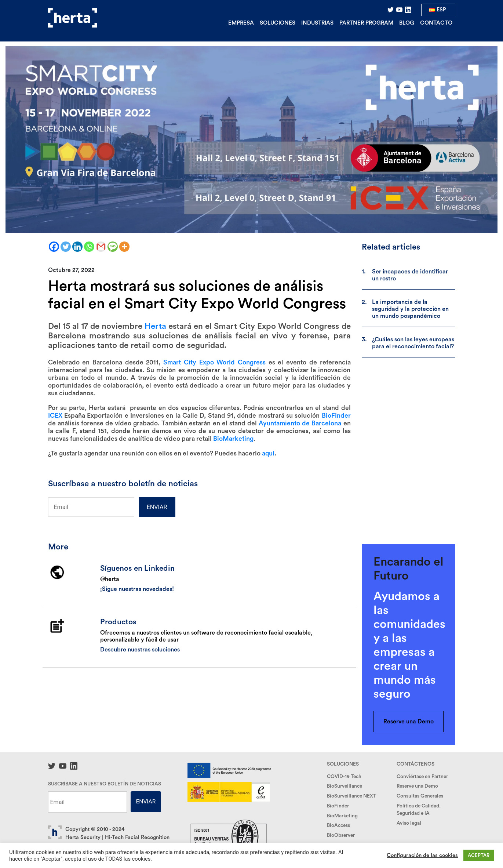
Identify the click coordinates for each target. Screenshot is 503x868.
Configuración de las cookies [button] (422, 855)
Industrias (317, 23)
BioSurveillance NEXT (351, 796)
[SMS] (113, 247)
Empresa (241, 23)
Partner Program (366, 23)
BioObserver (341, 835)
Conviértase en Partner (422, 777)
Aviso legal (409, 823)
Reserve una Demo (409, 722)
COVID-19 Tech (344, 777)
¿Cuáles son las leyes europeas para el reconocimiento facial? (413, 343)
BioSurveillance (345, 786)
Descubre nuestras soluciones (140, 650)
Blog (407, 23)
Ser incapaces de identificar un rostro (410, 275)
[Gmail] (101, 247)
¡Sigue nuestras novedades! (137, 589)
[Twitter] (66, 247)
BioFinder (338, 806)
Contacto (436, 23)
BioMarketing (342, 816)
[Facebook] (54, 247)
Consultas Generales (420, 796)
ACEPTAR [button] (479, 855)
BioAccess (338, 825)
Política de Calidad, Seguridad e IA (419, 810)
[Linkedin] (77, 247)
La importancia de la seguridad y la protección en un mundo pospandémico (410, 309)
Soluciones (278, 23)
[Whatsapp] (89, 247)
